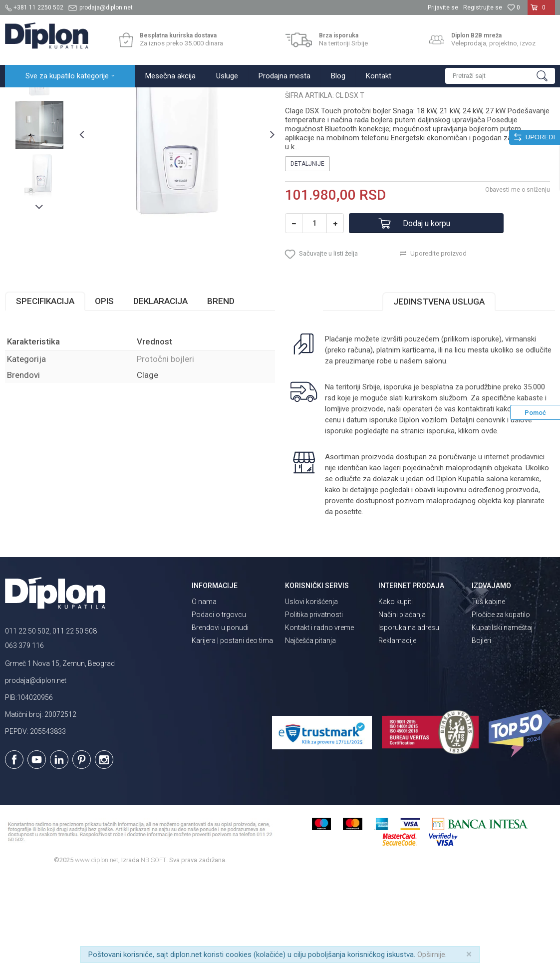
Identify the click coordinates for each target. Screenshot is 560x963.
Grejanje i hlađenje (134, 98)
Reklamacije (397, 728)
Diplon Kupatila (27, 98)
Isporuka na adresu (409, 715)
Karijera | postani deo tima (232, 728)
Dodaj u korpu (426, 311)
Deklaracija (160, 388)
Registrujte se (483, 7)
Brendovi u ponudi (220, 715)
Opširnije (431, 955)
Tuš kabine (488, 689)
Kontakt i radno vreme (319, 715)
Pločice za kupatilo (501, 702)
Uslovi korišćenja (311, 689)
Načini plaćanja (402, 702)
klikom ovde (478, 518)
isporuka (441, 518)
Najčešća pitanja (310, 728)
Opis (104, 388)
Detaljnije (307, 251)
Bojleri (481, 728)
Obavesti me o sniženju (518, 277)
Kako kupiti (396, 689)
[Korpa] (541, 11)
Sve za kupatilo (78, 98)
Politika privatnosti (314, 702)
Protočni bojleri (189, 98)
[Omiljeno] (514, 7)
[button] (500, 76)
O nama (204, 689)
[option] (39, 163)
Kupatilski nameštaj (502, 715)
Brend (221, 388)
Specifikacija (45, 388)
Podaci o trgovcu (219, 702)
